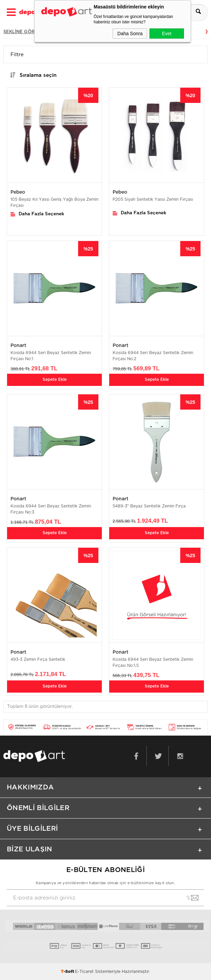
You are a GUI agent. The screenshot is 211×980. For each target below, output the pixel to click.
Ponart (18, 346)
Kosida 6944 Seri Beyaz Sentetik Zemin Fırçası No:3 (51, 509)
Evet (167, 34)
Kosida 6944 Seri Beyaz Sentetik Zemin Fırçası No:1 (51, 356)
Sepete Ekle (55, 379)
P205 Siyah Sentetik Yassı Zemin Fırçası (153, 199)
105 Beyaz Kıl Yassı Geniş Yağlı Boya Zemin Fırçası (54, 202)
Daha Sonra (130, 34)
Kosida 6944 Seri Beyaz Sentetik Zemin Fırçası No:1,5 (153, 662)
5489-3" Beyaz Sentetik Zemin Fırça (149, 506)
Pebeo (18, 192)
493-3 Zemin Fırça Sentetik (38, 659)
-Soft (68, 972)
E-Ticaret (84, 972)
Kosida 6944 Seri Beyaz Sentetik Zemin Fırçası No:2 (153, 356)
